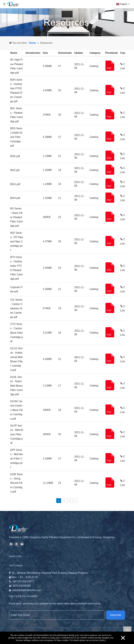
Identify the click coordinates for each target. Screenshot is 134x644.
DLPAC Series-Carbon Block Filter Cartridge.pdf (17, 410)
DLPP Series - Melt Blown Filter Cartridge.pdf (17, 434)
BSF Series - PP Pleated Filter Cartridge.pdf (17, 241)
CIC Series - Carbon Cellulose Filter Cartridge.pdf (17, 308)
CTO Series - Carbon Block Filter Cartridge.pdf (17, 333)
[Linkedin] (16, 544)
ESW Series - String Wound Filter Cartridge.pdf (17, 483)
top (127, 630)
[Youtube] (22, 544)
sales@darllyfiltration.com (27, 590)
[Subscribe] (115, 615)
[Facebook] (11, 544)
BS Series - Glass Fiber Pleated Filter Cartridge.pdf (17, 217)
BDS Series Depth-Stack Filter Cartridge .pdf (16, 137)
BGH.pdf (15, 198)
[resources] (67, 22)
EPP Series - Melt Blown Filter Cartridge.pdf (17, 459)
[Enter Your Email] (57, 615)
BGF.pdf (15, 170)
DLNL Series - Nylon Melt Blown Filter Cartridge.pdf (17, 386)
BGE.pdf (15, 156)
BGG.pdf (15, 184)
